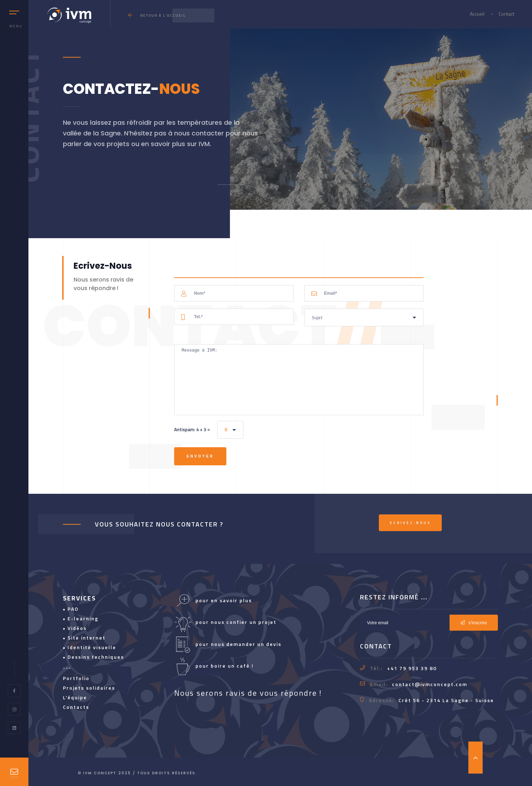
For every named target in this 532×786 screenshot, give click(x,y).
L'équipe (75, 697)
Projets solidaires (89, 688)
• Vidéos (75, 628)
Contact (506, 14)
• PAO (71, 609)
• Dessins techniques (93, 657)
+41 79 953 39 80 (412, 668)
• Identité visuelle (90, 647)
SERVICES (79, 598)
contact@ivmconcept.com (430, 684)
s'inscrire (474, 623)
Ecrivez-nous (410, 523)
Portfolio (76, 678)
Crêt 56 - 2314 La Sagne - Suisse (446, 700)
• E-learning (81, 618)
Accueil (477, 14)
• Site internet (84, 638)
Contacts (76, 707)
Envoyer (200, 456)
